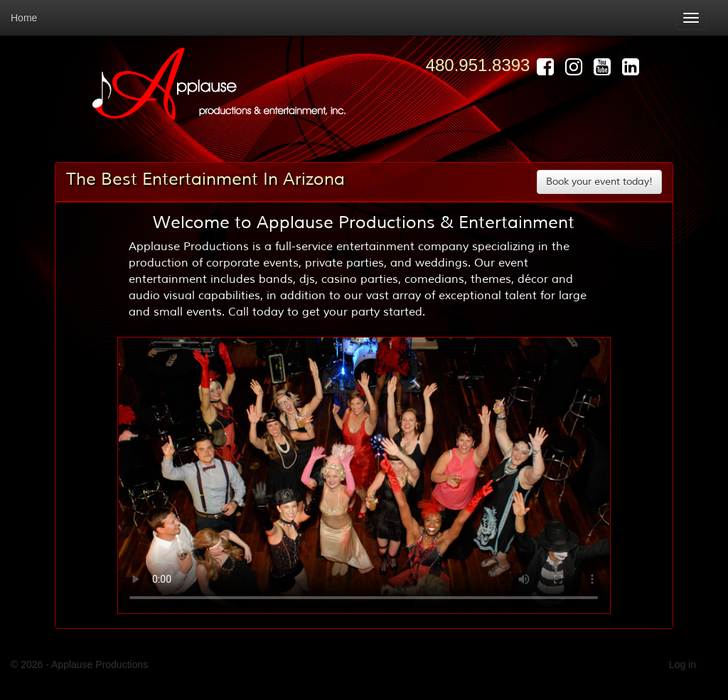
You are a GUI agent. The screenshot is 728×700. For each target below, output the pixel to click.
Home (24, 18)
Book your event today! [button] (599, 182)
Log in (682, 664)
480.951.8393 (478, 65)
